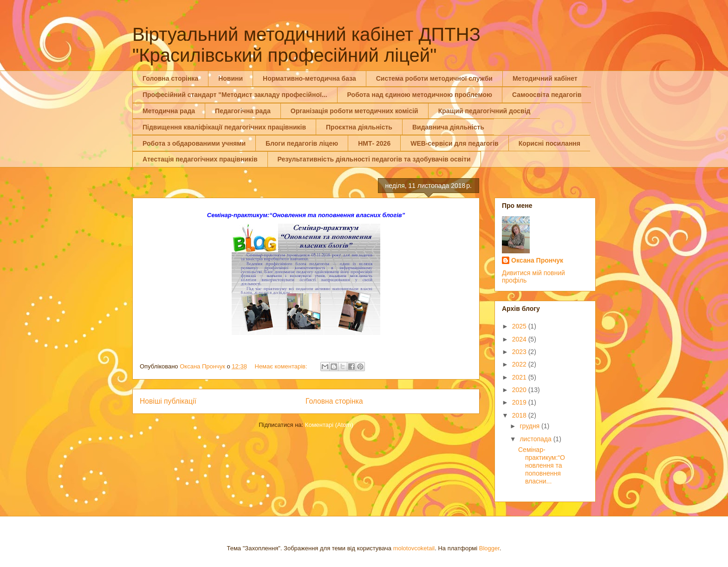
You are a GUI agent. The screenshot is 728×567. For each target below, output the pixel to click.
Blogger (489, 548)
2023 (520, 352)
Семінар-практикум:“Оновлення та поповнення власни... (542, 465)
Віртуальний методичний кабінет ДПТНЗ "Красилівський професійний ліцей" (306, 45)
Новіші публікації (168, 401)
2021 (520, 377)
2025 (520, 326)
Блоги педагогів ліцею (302, 143)
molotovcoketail (414, 548)
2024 (520, 339)
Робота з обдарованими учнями (194, 143)
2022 (520, 364)
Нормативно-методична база (309, 78)
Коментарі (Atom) (329, 425)
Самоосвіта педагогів (547, 95)
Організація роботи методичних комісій (354, 111)
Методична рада (169, 111)
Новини (231, 78)
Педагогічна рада (243, 111)
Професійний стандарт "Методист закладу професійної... (235, 95)
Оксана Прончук (537, 260)
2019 (520, 402)
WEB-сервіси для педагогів (455, 143)
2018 (520, 415)
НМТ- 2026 (374, 143)
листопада (536, 439)
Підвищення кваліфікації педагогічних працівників (224, 127)
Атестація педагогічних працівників (200, 159)
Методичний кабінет (545, 78)
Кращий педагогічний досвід (484, 111)
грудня (530, 426)
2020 (520, 390)
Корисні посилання (549, 143)
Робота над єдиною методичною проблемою (420, 95)
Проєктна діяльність (359, 127)
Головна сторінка (170, 78)
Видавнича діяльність (448, 127)
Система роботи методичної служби (434, 78)
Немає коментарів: (282, 366)
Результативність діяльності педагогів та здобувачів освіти (374, 159)
